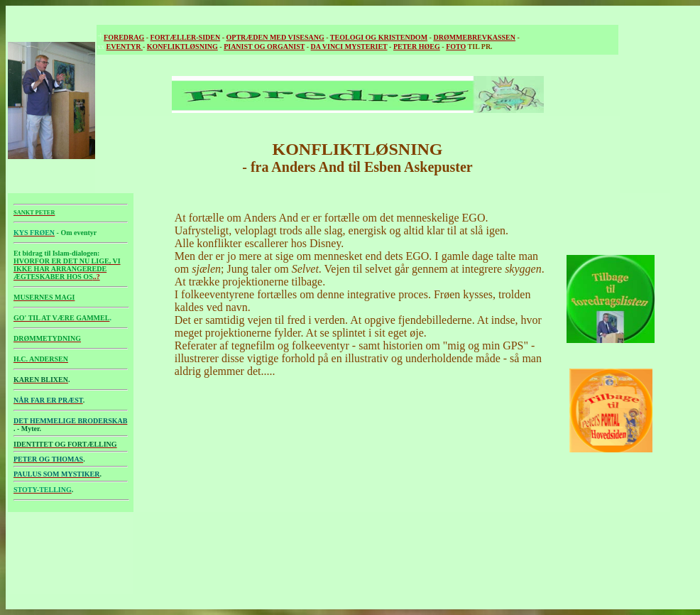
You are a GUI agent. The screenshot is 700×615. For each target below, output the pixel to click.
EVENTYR (125, 47)
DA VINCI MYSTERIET (349, 47)
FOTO (456, 47)
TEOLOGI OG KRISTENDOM (379, 37)
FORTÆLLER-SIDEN (186, 37)
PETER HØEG (417, 47)
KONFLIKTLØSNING (182, 47)
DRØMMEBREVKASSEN (474, 37)
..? (67, 269)
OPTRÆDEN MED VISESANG (275, 37)
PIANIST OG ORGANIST (264, 47)
